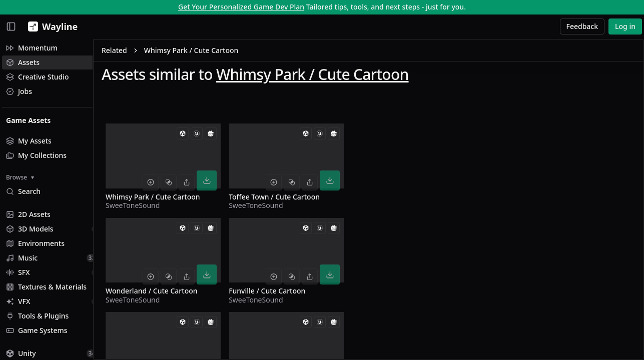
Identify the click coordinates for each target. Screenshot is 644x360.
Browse (20, 177)
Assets (23, 62)
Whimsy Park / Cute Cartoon (334, 76)
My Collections (36, 155)
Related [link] (135, 52)
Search (23, 191)
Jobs (19, 91)
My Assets (29, 141)
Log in (625, 26)
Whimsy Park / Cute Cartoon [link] (212, 52)
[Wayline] (51, 26)
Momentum (32, 48)
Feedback (582, 26)
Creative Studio (38, 77)
